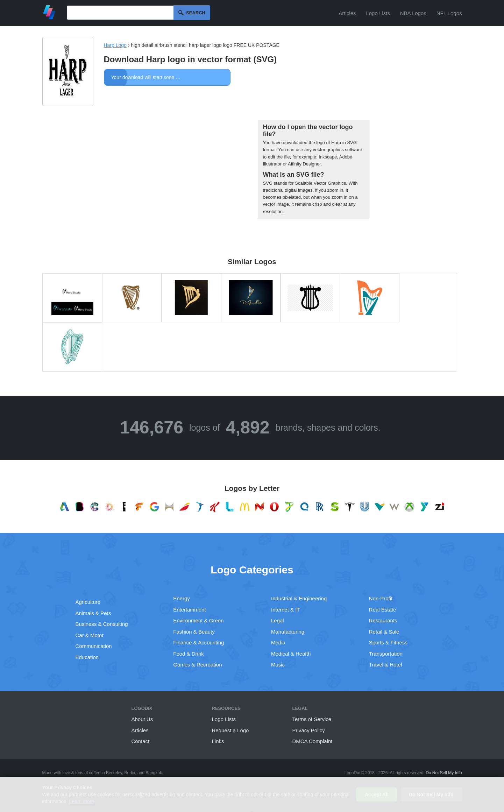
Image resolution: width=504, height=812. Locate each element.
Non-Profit (381, 598)
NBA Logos (413, 13)
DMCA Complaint (313, 741)
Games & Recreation (197, 665)
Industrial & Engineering (299, 598)
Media (278, 642)
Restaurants (383, 620)
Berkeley (114, 773)
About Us (142, 719)
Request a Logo (230, 730)
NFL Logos (449, 13)
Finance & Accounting (198, 642)
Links (218, 741)
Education (87, 657)
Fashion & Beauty (194, 632)
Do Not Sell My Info (444, 773)
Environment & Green (198, 620)
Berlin (130, 773)
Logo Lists (378, 13)
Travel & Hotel (385, 665)
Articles (347, 13)
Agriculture (88, 602)
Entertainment (189, 610)
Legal (278, 620)
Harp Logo (115, 45)
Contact (141, 741)
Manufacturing (288, 632)
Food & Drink (189, 654)
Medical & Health (291, 654)
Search (196, 13)
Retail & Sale (384, 632)
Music (278, 665)
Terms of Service (312, 719)
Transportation (386, 654)
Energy (182, 598)
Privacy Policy (309, 730)
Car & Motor (90, 635)
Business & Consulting (102, 624)
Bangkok (154, 773)
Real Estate (383, 610)
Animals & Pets (93, 613)
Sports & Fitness (388, 642)
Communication (94, 646)
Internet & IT (286, 610)
